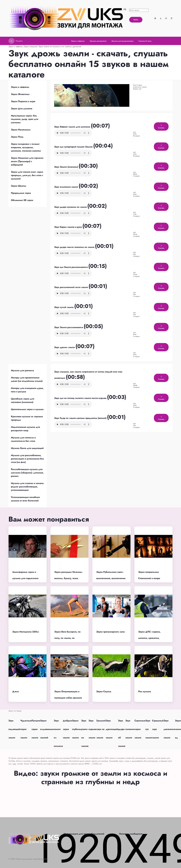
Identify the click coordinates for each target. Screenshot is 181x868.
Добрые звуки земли (67, 729)
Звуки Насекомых (21, 130)
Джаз (16, 691)
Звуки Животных (20, 94)
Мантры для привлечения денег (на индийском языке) (27, 379)
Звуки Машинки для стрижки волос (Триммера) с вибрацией (27, 161)
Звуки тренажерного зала (110, 632)
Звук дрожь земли (65, 347)
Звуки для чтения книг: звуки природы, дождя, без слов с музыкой (27, 175)
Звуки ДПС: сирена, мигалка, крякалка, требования (149, 638)
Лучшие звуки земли (36, 729)
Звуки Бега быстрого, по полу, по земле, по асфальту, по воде (67, 638)
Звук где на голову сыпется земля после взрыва (81, 398)
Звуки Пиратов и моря (23, 101)
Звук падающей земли (14, 729)
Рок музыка (145, 691)
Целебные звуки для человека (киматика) (23, 400)
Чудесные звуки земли (26, 729)
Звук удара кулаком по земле (71, 207)
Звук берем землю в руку (68, 227)
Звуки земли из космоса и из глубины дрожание (60, 46)
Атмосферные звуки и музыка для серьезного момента (25, 578)
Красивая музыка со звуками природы (27, 418)
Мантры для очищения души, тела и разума (27, 390)
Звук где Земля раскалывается (71, 267)
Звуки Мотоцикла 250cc (26, 632)
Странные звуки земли (140, 729)
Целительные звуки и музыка (27, 409)
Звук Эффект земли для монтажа (73, 127)
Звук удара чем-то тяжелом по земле (75, 247)
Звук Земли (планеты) (66, 167)
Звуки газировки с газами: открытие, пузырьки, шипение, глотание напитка (26, 147)
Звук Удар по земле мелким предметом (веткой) (81, 418)
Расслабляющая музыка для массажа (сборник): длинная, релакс (27, 473)
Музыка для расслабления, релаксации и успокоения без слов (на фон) (27, 459)
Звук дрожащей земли (112, 729)
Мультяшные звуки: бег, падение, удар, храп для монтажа (25, 119)
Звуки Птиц (17, 137)
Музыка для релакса (22, 370)
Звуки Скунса (104, 691)
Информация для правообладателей (84, 834)
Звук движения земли (169, 729)
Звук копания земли (130, 729)
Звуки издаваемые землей (47, 729)
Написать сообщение (131, 834)
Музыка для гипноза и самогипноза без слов (23, 439)
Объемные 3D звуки (22, 200)
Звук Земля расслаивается (69, 327)
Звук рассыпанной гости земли (71, 287)
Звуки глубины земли (77, 729)
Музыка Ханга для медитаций (27, 448)
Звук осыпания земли (66, 187)
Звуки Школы (19, 186)
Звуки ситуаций (30, 46)
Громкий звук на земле (101, 729)
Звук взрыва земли (92, 729)
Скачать (161, 127)
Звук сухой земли (64, 307)
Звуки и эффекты (15, 46)
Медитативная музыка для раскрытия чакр (25, 429)
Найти (136, 20)
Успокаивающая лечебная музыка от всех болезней (25, 499)
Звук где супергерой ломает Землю (74, 147)
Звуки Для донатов (22, 109)
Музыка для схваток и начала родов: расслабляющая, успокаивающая (27, 487)
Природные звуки (21, 193)
